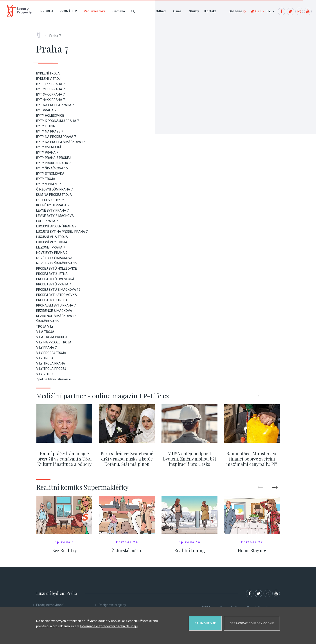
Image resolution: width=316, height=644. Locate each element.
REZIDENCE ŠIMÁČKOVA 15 (56, 316)
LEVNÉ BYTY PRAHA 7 (52, 210)
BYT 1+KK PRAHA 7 (50, 84)
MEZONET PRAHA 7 (51, 247)
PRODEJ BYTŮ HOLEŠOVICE (57, 268)
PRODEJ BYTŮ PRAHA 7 (54, 284)
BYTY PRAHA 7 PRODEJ (53, 158)
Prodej (47, 11)
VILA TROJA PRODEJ (51, 337)
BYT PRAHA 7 (46, 110)
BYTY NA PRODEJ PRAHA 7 (56, 137)
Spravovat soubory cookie (252, 623)
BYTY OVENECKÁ (49, 147)
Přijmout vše (205, 623)
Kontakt (210, 11)
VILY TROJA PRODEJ (51, 369)
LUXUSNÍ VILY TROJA (52, 242)
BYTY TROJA (46, 179)
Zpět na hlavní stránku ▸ (53, 379)
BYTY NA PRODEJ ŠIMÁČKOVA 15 (61, 142)
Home (40, 33)
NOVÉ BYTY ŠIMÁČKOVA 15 (57, 263)
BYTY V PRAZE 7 (48, 184)
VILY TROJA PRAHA (51, 363)
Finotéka (118, 11)
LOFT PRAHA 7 (47, 221)
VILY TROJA (45, 358)
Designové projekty (112, 605)
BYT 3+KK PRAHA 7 (50, 94)
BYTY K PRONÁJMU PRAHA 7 (57, 121)
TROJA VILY (45, 327)
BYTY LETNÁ (46, 126)
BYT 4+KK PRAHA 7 (50, 100)
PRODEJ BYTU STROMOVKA (57, 295)
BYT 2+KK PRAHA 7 (50, 89)
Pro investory (94, 11)
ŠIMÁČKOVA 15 (48, 321)
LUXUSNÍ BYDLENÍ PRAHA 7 (56, 226)
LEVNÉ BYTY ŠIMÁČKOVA (55, 216)
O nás (177, 11)
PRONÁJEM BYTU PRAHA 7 (56, 305)
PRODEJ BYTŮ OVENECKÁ (55, 279)
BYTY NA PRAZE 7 (50, 131)
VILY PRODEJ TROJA (51, 353)
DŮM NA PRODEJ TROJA (54, 195)
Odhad (161, 11)
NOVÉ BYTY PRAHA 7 (52, 253)
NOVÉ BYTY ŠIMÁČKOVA (54, 258)
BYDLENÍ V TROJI (49, 79)
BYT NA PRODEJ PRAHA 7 (55, 105)
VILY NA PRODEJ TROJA (54, 342)
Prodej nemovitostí (50, 605)
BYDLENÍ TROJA (48, 73)
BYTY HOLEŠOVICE (50, 116)
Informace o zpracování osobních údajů (109, 626)
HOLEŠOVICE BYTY (50, 200)
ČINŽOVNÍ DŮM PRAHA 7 (54, 189)
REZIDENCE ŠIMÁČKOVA (54, 311)
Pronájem (68, 11)
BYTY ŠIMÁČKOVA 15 (52, 168)
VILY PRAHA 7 (46, 348)
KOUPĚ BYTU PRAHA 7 (53, 205)
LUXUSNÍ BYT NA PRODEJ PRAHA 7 (62, 232)
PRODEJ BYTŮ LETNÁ (52, 274)
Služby (194, 11)
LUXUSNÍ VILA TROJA (52, 237)
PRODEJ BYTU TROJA (52, 300)
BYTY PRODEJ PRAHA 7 (53, 163)
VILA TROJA (45, 332)
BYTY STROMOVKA (50, 174)
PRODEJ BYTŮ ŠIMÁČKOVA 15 (58, 290)
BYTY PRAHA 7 (47, 152)
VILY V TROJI (46, 374)
